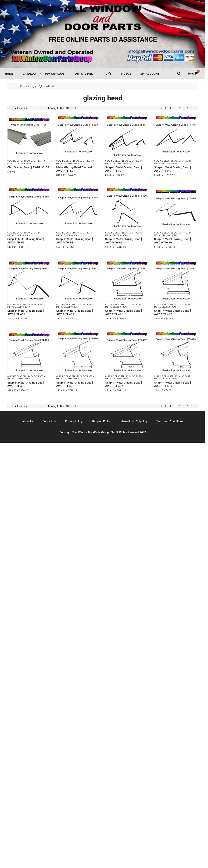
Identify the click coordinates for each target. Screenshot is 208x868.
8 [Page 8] (184, 108)
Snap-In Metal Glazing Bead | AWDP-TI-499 (173, 384)
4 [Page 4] (170, 108)
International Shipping (133, 421)
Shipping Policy (101, 421)
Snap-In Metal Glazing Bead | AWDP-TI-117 (124, 169)
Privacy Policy (74, 421)
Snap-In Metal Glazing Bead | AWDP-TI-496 (75, 384)
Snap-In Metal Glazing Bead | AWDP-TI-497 (124, 384)
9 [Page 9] (188, 108)
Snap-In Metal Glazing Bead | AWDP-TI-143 (173, 169)
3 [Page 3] (166, 108)
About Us (28, 421)
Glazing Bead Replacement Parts (26, 161)
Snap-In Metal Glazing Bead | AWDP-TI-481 (26, 312)
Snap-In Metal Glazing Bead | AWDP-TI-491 (124, 312)
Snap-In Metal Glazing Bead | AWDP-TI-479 (173, 241)
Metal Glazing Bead (68, 164)
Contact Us (49, 421)
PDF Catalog (55, 74)
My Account (150, 74)
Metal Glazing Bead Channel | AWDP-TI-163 (75, 169)
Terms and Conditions (170, 421)
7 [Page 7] (179, 108)
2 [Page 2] (162, 108)
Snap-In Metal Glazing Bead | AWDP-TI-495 (26, 384)
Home (9, 74)
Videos (126, 74)
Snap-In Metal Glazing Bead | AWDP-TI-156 (26, 241)
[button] (179, 74)
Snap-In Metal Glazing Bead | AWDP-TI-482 (75, 312)
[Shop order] (27, 108)
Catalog (29, 74)
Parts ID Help (84, 74)
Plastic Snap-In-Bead (19, 164)
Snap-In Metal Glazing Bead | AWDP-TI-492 (173, 312)
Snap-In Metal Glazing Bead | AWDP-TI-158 (75, 241)
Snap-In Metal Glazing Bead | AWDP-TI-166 (124, 241)
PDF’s (108, 74)
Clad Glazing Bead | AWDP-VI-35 (28, 167)
